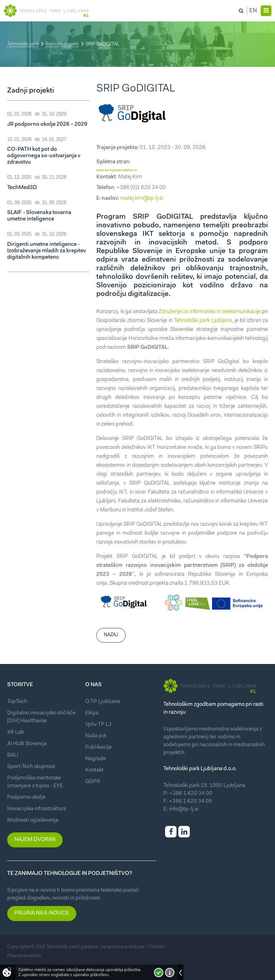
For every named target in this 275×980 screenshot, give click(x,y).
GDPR (93, 782)
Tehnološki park (23, 44)
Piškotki (156, 947)
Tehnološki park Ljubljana (203, 321)
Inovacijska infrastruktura (37, 809)
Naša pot (96, 736)
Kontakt (94, 770)
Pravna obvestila (24, 956)
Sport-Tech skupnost (31, 767)
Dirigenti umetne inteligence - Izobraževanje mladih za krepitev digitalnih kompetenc (47, 251)
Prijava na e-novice (42, 913)
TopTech (17, 702)
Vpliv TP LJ (98, 725)
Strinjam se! (159, 972)
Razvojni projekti (62, 44)
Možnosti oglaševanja (33, 820)
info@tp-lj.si (184, 809)
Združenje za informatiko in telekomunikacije (210, 312)
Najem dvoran (35, 840)
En (253, 11)
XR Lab (16, 732)
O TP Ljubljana (103, 702)
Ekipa (92, 713)
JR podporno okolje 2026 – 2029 (47, 125)
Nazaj (111, 635)
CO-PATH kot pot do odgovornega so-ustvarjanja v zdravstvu (44, 156)
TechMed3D (22, 188)
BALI (13, 755)
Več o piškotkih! (170, 972)
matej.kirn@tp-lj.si (142, 199)
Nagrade (96, 759)
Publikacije (98, 748)
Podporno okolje (26, 798)
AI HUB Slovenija (27, 744)
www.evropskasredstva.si (117, 170)
